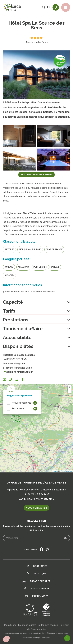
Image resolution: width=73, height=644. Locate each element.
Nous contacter (36, 508)
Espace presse (40, 589)
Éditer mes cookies (48, 625)
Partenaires (40, 596)
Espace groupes (40, 581)
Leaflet (55, 471)
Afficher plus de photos (37, 174)
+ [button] (70, 387)
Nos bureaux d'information (36, 499)
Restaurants (18, 409)
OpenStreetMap (67, 471)
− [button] (70, 391)
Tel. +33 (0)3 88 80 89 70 (36, 494)
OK (65, 538)
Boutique (40, 574)
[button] (6, 639)
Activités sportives (21, 403)
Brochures (40, 566)
